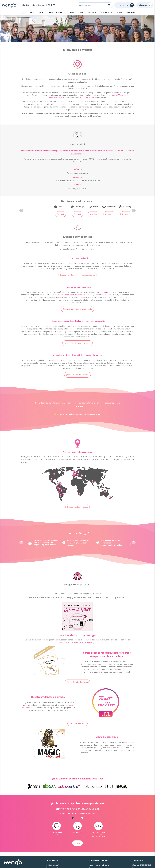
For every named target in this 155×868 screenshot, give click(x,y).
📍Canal (70, 13)
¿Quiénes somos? (52, 865)
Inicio (22, 13)
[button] (21, 211)
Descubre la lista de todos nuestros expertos (78, 275)
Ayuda (42, 13)
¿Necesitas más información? (78, 375)
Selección (92, 13)
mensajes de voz (87, 98)
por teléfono (117, 95)
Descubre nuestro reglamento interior (78, 309)
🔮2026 (119, 12)
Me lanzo (77, 843)
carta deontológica (106, 292)
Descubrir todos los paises (77, 507)
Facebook (26, 707)
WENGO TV (131, 12)
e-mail (64, 98)
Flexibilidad (106, 13)
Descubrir (61, 214)
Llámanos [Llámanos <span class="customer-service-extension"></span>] (141, 865)
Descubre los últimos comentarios (78, 343)
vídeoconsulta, (55, 98)
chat (125, 95)
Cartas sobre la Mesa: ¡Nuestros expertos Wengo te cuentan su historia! (107, 654)
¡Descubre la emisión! (77, 723)
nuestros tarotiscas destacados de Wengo (77, 642)
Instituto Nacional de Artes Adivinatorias (71, 295)
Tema (81, 13)
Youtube (68, 705)
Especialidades (56, 13)
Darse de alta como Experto (99, 865)
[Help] (125, 5)
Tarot (31, 12)
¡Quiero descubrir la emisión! (78, 682)
